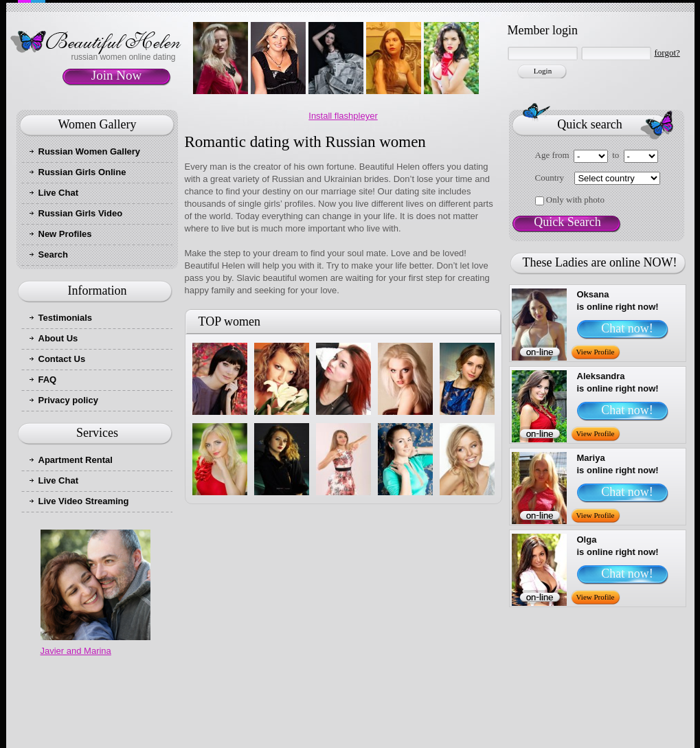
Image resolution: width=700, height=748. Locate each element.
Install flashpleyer (343, 116)
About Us (58, 338)
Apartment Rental (76, 460)
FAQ (48, 379)
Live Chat (59, 193)
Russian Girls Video (81, 213)
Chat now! (627, 328)
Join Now (116, 75)
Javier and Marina (76, 651)
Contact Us (62, 359)
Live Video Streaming (84, 501)
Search (53, 254)
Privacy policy (68, 400)
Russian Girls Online (82, 172)
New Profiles (65, 234)
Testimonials (66, 318)
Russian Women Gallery (90, 151)
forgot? (667, 53)
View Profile (596, 352)
